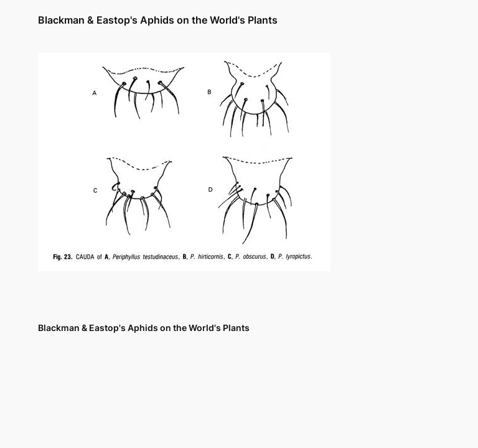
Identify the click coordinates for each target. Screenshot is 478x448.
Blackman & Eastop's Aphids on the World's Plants (158, 20)
